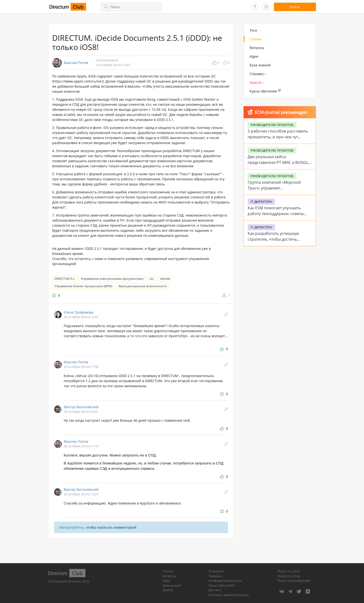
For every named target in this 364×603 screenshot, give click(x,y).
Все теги (215, 590)
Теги (253, 30)
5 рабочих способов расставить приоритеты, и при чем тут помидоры (278, 137)
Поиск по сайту (289, 571)
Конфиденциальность (225, 581)
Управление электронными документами (112, 279)
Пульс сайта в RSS (222, 585)
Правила (215, 576)
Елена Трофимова (79, 312)
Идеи (254, 56)
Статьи (255, 39)
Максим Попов (76, 63)
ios (152, 279)
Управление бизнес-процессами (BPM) (83, 286)
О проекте (216, 571)
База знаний (260, 65)
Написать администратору (229, 595)
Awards (168, 590)
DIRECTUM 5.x (64, 279)
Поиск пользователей (294, 581)
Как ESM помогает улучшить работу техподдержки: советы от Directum (276, 214)
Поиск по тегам (289, 576)
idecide (165, 279)
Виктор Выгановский (81, 407)
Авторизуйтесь (72, 527)
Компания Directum (66, 581)
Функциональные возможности (143, 286)
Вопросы (257, 48)
